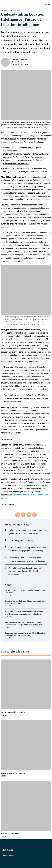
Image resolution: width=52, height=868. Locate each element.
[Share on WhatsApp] (34, 515)
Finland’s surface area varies (13, 773)
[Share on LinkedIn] (29, 515)
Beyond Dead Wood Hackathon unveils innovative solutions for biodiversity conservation (25, 571)
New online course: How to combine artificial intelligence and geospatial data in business (24, 613)
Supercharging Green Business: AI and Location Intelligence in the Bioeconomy (25, 634)
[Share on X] (23, 515)
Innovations (10, 504)
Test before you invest (10, 834)
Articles (4, 11)
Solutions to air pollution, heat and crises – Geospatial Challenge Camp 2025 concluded (23, 624)
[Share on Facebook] (18, 515)
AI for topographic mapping (21, 541)
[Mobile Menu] (46, 4)
